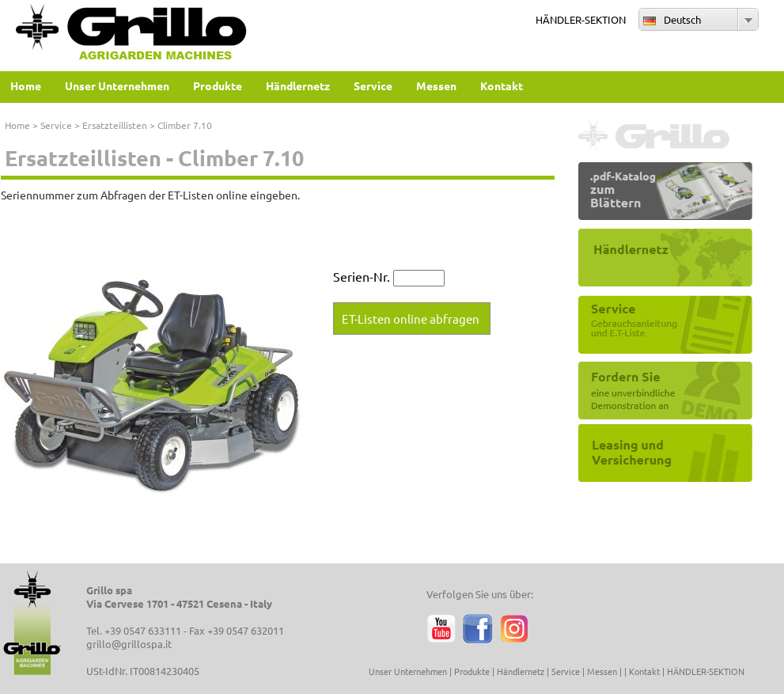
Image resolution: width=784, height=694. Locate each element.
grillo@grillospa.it (129, 644)
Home (17, 125)
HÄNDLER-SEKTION (581, 19)
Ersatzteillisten (115, 125)
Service (56, 125)
